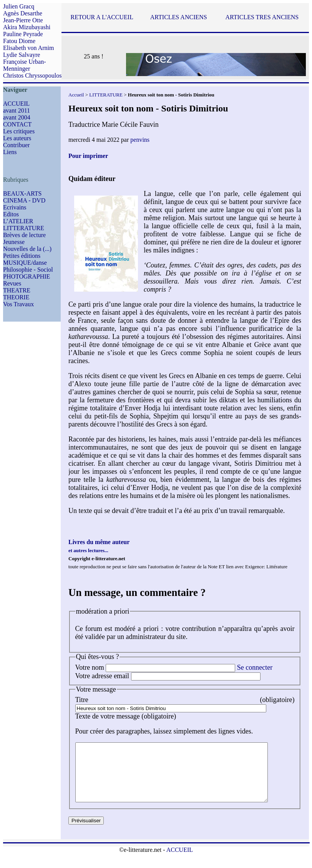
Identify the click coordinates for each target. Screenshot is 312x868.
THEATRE (17, 290)
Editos (11, 214)
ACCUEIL (16, 104)
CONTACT (17, 124)
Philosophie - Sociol (28, 270)
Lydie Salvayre (22, 55)
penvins (140, 140)
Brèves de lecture (24, 235)
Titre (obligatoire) (185, 700)
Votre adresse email (102, 676)
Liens (10, 152)
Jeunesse (14, 242)
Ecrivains (15, 207)
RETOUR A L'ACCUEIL (102, 17)
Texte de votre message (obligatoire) (126, 716)
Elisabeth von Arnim (28, 48)
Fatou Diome (19, 41)
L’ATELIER (18, 221)
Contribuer (16, 145)
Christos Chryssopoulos (32, 76)
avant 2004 (17, 117)
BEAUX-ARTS (22, 193)
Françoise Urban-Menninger (25, 65)
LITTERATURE (24, 228)
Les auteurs (17, 138)
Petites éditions (22, 256)
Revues (12, 283)
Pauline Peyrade (23, 34)
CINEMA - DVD (24, 200)
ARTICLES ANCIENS (179, 17)
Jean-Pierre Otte (23, 20)
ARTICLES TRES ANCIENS (262, 17)
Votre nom (90, 667)
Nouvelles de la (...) (27, 249)
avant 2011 (17, 110)
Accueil (76, 95)
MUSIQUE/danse (25, 263)
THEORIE (16, 297)
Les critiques (19, 131)
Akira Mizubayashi (27, 27)
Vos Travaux (18, 304)
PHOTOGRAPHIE (27, 276)
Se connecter (255, 667)
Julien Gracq (19, 6)
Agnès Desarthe (23, 13)
